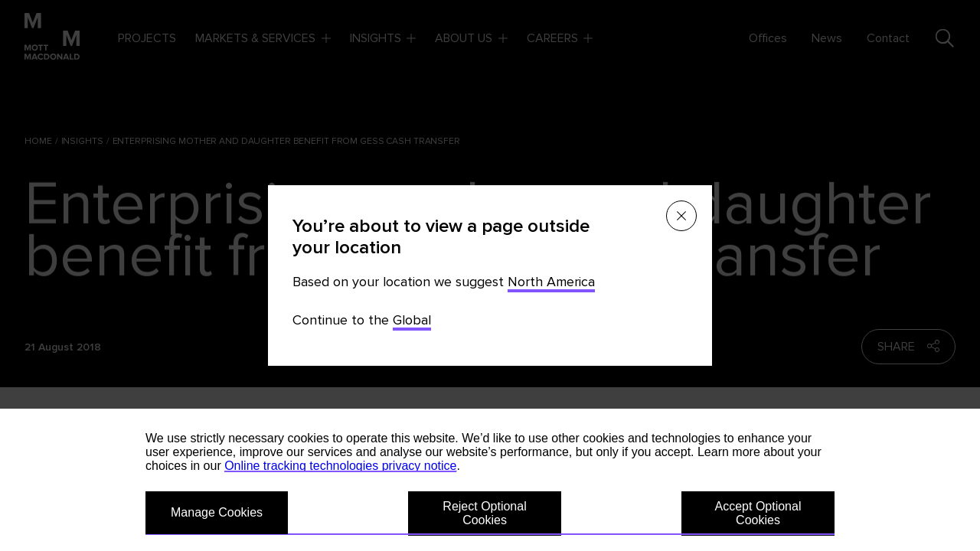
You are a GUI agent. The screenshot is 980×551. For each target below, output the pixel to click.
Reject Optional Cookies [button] (484, 513)
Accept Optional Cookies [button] (758, 513)
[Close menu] (681, 216)
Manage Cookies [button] (217, 512)
